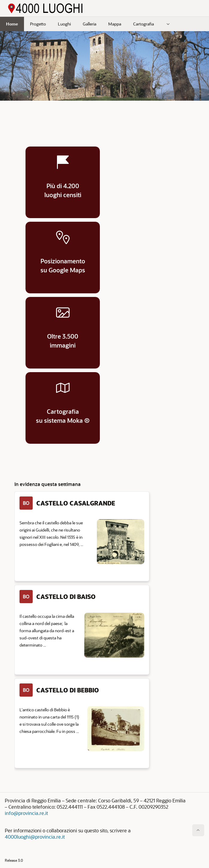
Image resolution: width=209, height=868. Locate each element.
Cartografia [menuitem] (143, 24)
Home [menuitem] (12, 24)
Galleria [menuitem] (90, 24)
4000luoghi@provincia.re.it (35, 837)
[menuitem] (168, 24)
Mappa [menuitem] (115, 24)
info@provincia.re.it (26, 813)
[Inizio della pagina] (198, 830)
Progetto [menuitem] (38, 24)
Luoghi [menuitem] (64, 24)
